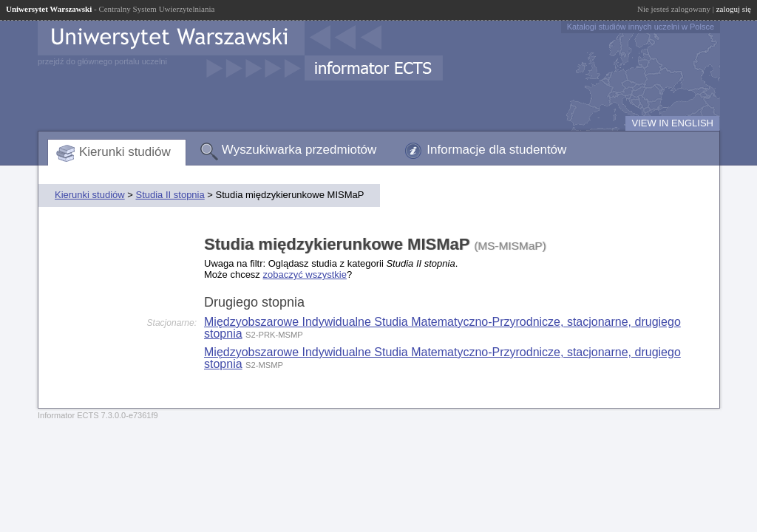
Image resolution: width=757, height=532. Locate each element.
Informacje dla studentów (496, 150)
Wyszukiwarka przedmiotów (299, 150)
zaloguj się (734, 9)
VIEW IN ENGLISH (672, 123)
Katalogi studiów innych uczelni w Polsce (641, 27)
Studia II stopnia (170, 195)
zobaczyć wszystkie (304, 274)
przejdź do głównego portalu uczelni (102, 61)
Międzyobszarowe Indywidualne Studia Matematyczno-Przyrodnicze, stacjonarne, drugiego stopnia (442, 328)
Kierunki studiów (125, 152)
